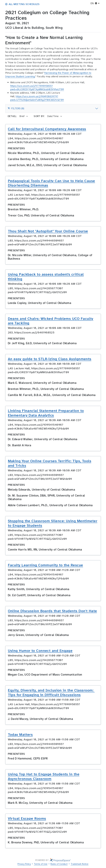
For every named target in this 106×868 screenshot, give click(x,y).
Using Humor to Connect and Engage (40, 651)
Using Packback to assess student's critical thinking (46, 277)
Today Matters (20, 735)
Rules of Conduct (59, 864)
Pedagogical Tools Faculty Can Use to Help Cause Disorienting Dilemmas (51, 183)
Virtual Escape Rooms (27, 818)
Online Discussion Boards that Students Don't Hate (52, 611)
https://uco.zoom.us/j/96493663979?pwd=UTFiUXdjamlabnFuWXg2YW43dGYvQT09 (37, 98)
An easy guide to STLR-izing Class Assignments (50, 359)
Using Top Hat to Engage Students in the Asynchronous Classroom (44, 776)
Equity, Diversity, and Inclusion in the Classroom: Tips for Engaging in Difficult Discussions (51, 693)
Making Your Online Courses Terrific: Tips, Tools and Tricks (50, 463)
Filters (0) (16, 109)
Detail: (12, 116)
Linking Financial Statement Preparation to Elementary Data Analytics (46, 413)
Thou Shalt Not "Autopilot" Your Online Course (48, 231)
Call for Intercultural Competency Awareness (47, 129)
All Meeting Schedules (22, 4)
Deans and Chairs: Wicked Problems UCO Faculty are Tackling (51, 321)
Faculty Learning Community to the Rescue (45, 565)
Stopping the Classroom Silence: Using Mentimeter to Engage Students (53, 523)
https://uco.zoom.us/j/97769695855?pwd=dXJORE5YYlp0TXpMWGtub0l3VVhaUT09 (37, 88)
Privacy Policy (24, 864)
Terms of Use (41, 864)
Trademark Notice (80, 864)
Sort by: (39, 116)
